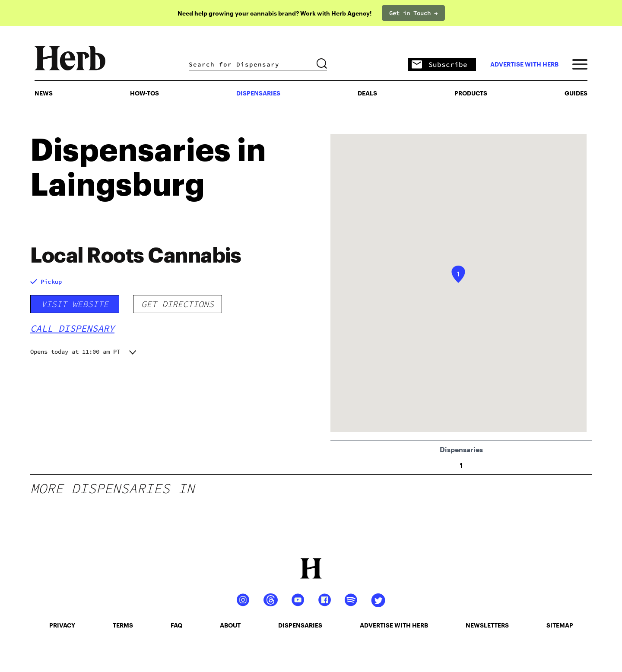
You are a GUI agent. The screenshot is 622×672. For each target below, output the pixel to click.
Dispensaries (258, 93)
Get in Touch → (413, 13)
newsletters (487, 625)
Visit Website (75, 304)
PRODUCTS (471, 93)
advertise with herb (524, 64)
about (230, 625)
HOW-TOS (144, 93)
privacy (62, 625)
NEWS (44, 93)
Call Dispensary (72, 328)
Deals (367, 93)
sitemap (560, 625)
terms (123, 625)
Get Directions (178, 304)
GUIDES (576, 93)
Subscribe (440, 65)
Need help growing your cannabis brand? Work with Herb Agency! (275, 13)
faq (176, 625)
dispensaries (300, 625)
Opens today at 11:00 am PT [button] (75, 352)
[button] (458, 274)
